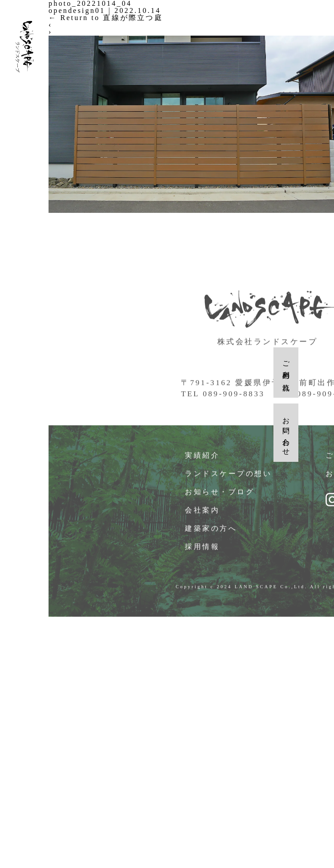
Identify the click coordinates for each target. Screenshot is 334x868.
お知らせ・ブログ (220, 495)
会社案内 (202, 513)
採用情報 (202, 549)
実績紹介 (202, 458)
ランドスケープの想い (229, 476)
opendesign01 (77, 10)
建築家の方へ (211, 531)
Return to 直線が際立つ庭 (106, 18)
